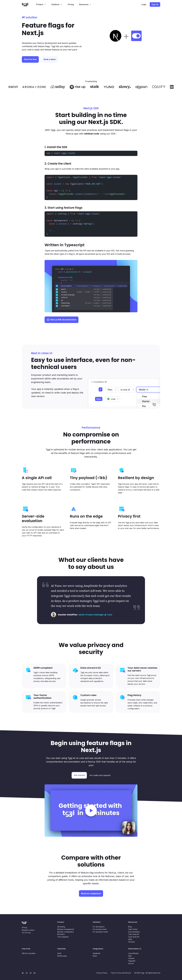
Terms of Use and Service (121, 973)
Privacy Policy (102, 973)
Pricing (71, 4)
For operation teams (100, 932)
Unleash (131, 958)
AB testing (61, 927)
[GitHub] (27, 973)
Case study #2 (134, 937)
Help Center (133, 929)
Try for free (26, 933)
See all (131, 963)
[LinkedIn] (23, 973)
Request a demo (28, 930)
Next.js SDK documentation (63, 320)
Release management (66, 929)
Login (144, 4)
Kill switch (61, 934)
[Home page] (28, 4)
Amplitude (97, 953)
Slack (95, 956)
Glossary (132, 942)
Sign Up (155, 4)
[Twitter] (31, 973)
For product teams (100, 929)
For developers (99, 927)
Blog (130, 927)
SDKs (130, 939)
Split (130, 956)
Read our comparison (91, 894)
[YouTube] (35, 973)
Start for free (31, 59)
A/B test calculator (29, 953)
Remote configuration (66, 932)
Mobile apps (62, 956)
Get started (79, 775)
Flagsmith (132, 961)
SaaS (59, 953)
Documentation (134, 932)
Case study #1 (134, 934)
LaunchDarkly (133, 953)
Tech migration (63, 937)
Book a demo (53, 59)
